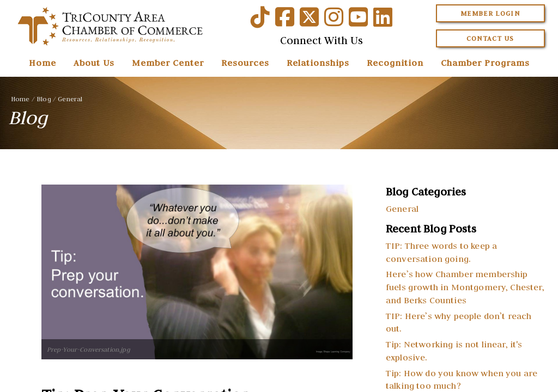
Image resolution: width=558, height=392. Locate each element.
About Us (94, 63)
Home (43, 63)
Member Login (490, 13)
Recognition (395, 63)
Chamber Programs (485, 63)
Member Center (168, 63)
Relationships (318, 63)
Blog (44, 99)
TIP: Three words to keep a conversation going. (441, 252)
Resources (245, 63)
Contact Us (490, 38)
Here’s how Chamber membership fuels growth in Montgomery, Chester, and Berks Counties (465, 287)
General (70, 99)
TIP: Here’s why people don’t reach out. (459, 322)
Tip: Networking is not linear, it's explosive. (454, 351)
